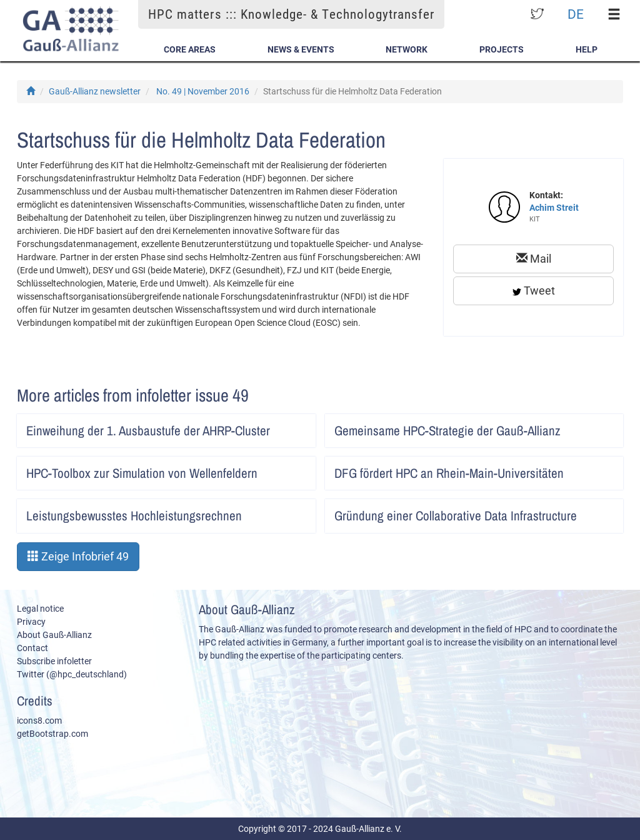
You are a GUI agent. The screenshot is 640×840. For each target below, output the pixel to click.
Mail (534, 259)
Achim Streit (554, 208)
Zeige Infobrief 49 (78, 556)
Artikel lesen (298, 427)
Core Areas (190, 49)
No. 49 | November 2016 (203, 91)
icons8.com (39, 721)
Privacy (31, 622)
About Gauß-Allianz (54, 635)
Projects (502, 49)
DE (576, 14)
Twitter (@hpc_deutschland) (72, 674)
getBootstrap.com (52, 734)
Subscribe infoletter (54, 661)
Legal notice (40, 609)
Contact (32, 648)
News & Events (301, 49)
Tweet (534, 291)
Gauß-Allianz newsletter (95, 91)
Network (407, 49)
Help (587, 49)
